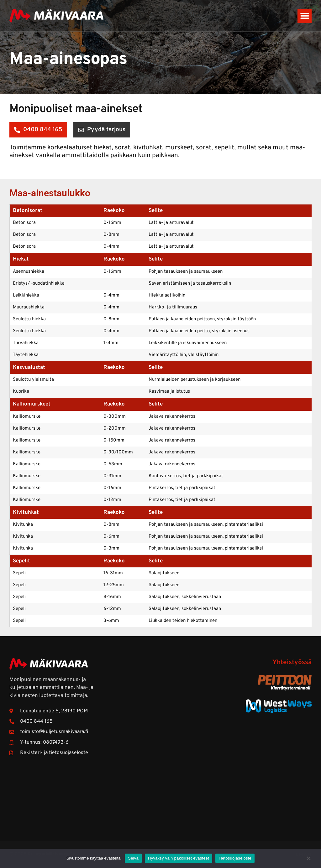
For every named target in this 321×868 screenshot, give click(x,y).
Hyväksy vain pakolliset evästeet (179, 858)
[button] (305, 16)
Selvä (133, 858)
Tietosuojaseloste (235, 858)
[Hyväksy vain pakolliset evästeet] (308, 861)
